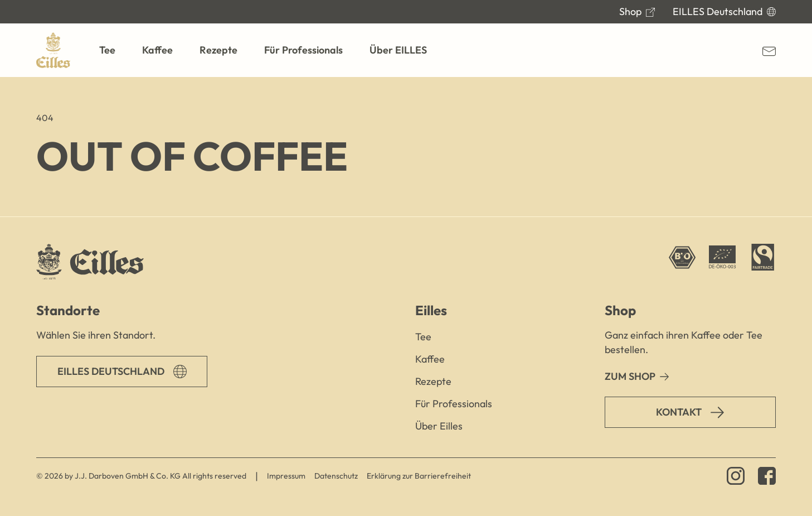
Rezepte (433, 381)
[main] (406, 147)
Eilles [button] (431, 310)
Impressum (286, 476)
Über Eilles (439, 426)
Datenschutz (336, 476)
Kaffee (430, 359)
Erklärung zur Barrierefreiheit (419, 476)
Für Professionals (454, 404)
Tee (423, 337)
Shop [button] (620, 310)
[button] (107, 50)
